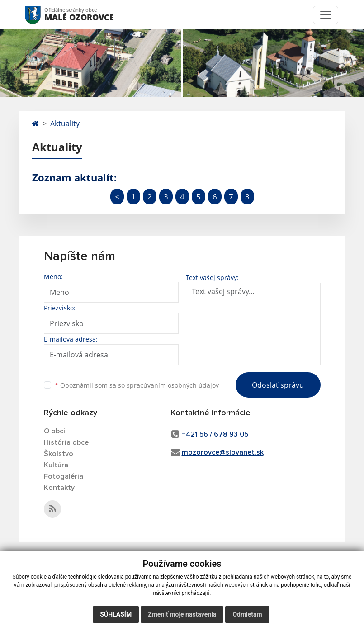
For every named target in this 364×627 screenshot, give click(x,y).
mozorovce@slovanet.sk (223, 452)
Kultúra (56, 465)
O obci (54, 431)
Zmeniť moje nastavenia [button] (182, 614)
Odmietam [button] (247, 614)
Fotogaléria (64, 476)
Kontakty (59, 488)
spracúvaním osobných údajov (173, 385)
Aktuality (65, 123)
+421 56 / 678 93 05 (215, 434)
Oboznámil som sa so (137, 385)
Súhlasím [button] (116, 614)
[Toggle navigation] (326, 15)
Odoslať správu (278, 385)
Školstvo (59, 454)
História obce (66, 442)
